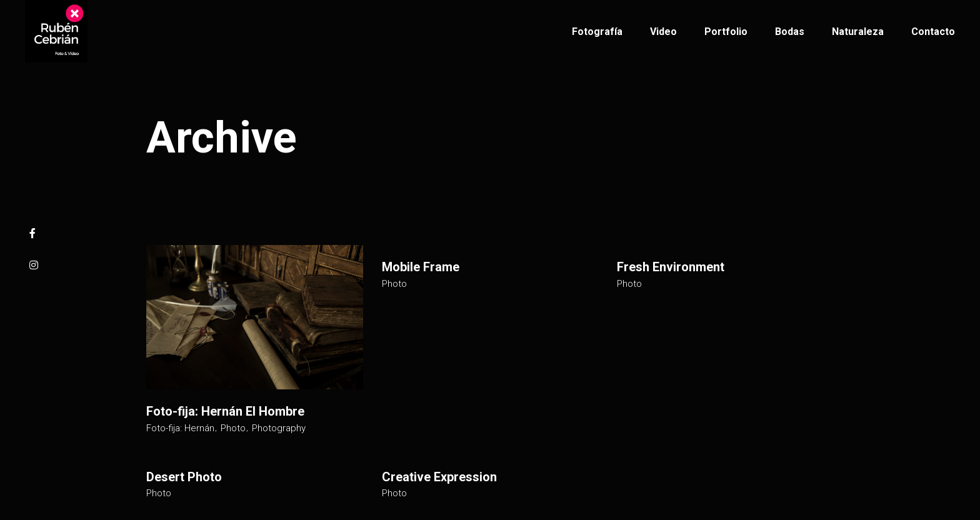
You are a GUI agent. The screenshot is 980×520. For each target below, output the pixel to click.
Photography (279, 428)
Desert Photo (184, 477)
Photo (233, 428)
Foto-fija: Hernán (180, 428)
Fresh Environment (671, 267)
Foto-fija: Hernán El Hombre (225, 411)
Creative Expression (439, 477)
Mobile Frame (421, 267)
